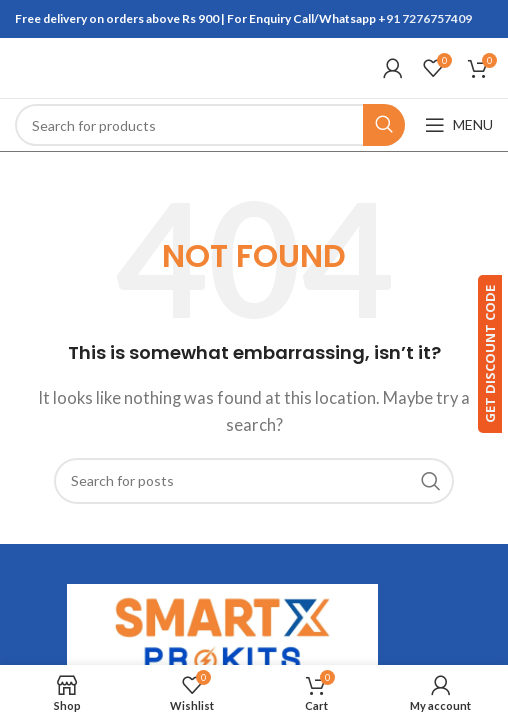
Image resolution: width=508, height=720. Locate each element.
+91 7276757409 (425, 18)
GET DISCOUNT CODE (481, 354)
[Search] (210, 125)
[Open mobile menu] (459, 125)
